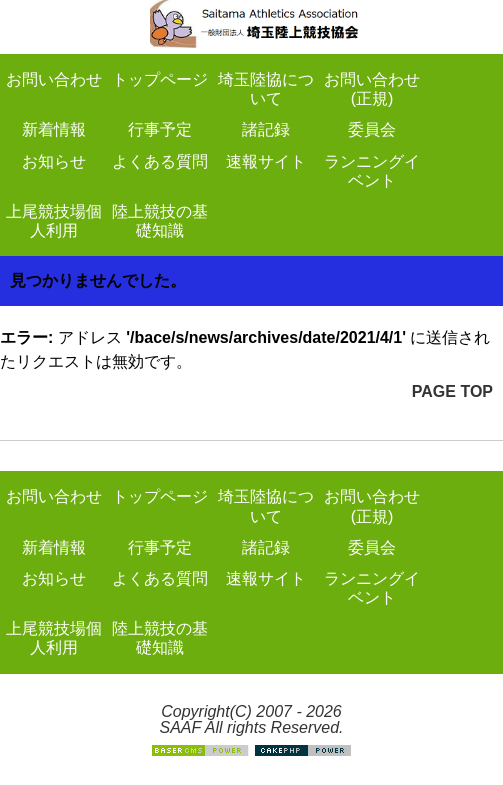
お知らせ (54, 161)
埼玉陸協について (266, 89)
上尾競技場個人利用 (54, 221)
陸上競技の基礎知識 (160, 221)
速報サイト (266, 161)
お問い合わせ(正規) (372, 89)
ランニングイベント (372, 171)
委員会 (372, 129)
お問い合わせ (54, 79)
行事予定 (160, 129)
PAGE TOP (452, 391)
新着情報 (54, 129)
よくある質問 (160, 161)
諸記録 (266, 129)
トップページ (160, 79)
